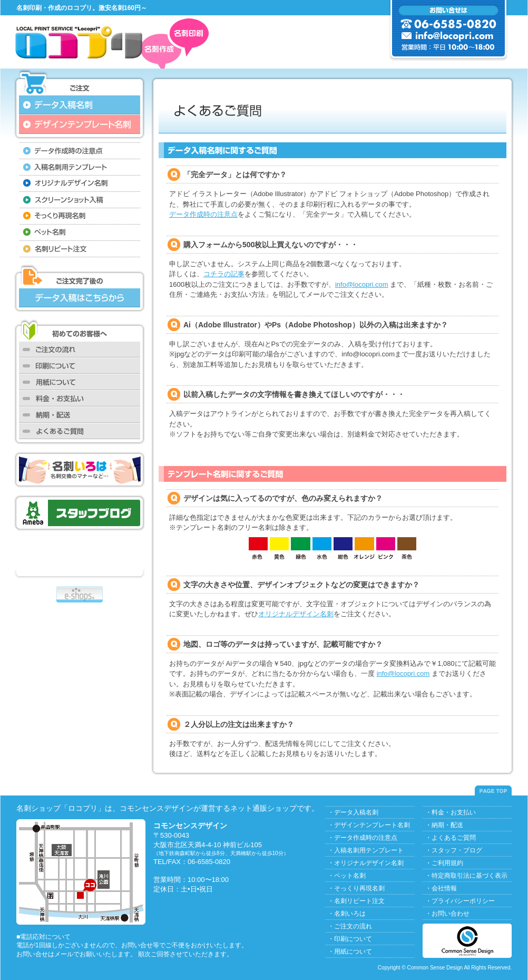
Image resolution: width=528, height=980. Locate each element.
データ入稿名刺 (356, 812)
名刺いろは (350, 914)
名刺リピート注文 (359, 901)
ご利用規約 (447, 863)
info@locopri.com (362, 284)
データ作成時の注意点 (203, 214)
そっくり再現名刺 (359, 888)
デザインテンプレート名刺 (372, 825)
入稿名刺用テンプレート (369, 850)
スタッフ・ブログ (457, 850)
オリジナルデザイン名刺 (296, 614)
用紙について (353, 952)
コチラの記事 (224, 274)
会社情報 (444, 888)
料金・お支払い (454, 812)
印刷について (353, 939)
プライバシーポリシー (463, 901)
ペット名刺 (350, 876)
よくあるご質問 (454, 838)
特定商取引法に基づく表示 (470, 876)
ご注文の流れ (353, 926)
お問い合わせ (451, 914)
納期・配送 (447, 825)
